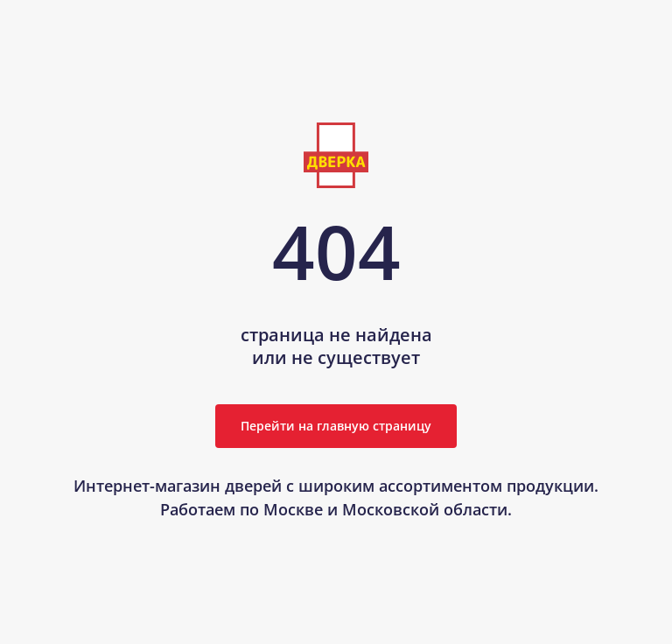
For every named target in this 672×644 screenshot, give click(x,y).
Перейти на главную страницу (336, 426)
